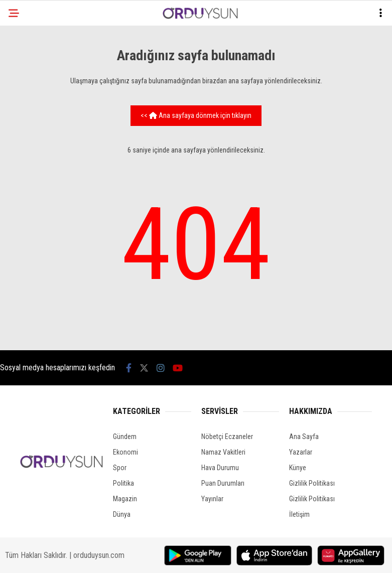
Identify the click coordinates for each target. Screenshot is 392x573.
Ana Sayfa (304, 437)
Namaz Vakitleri (223, 452)
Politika (123, 483)
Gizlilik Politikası (312, 483)
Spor (120, 468)
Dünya (122, 514)
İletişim (299, 514)
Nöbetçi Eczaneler (227, 437)
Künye (298, 468)
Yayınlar (212, 499)
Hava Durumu (220, 468)
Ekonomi (125, 452)
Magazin (125, 499)
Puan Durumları (223, 483)
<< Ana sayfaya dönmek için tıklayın (196, 115)
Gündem (125, 437)
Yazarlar (301, 452)
